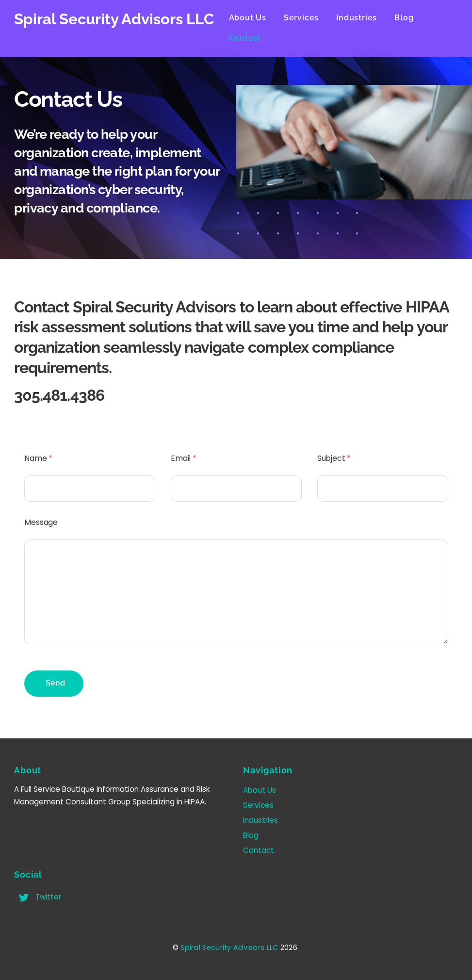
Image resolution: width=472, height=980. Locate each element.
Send (55, 678)
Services (309, 18)
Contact (252, 38)
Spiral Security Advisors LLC (229, 943)
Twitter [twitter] (38, 892)
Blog (412, 18)
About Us (255, 18)
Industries (364, 18)
